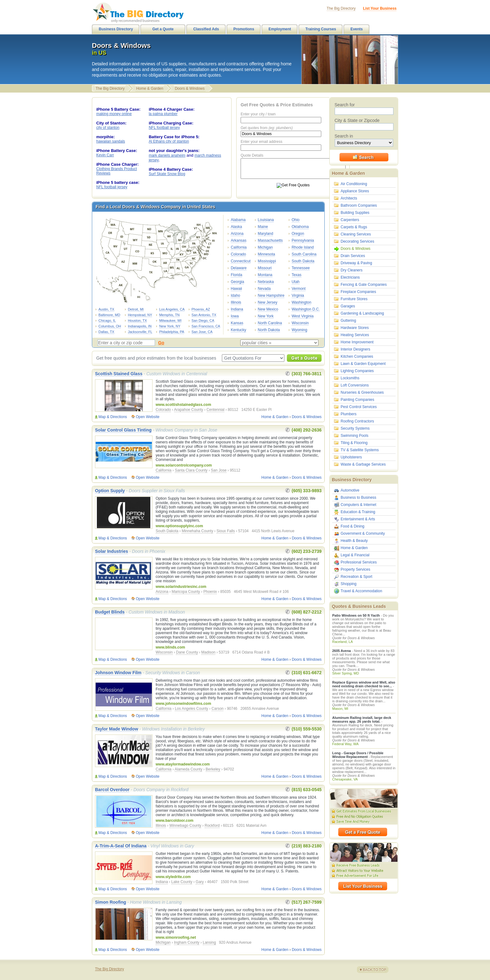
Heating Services (355, 335)
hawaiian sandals (111, 141)
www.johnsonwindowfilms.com (183, 704)
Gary (200, 882)
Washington (301, 302)
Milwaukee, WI (170, 321)
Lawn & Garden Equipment (363, 364)
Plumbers (349, 414)
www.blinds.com (170, 647)
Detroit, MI (136, 309)
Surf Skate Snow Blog (167, 174)
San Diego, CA (203, 321)
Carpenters (350, 220)
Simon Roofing (111, 902)
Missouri (265, 268)
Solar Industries (112, 551)
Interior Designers (355, 349)
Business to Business (358, 498)
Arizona (237, 234)
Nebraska (266, 282)
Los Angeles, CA (172, 309)
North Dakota (269, 330)
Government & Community (363, 533)
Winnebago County (185, 826)
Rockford (212, 826)
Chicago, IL (107, 321)
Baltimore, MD (109, 315)
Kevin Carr (105, 155)
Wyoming (299, 330)
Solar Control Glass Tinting (123, 430)
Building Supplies (355, 213)
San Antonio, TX (204, 315)
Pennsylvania (303, 240)
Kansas (237, 323)
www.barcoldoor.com (175, 821)
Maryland (265, 234)
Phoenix (210, 592)
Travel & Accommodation (361, 591)
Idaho (235, 296)
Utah (295, 282)
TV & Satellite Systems (360, 450)
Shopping (349, 584)
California (239, 247)
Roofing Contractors (357, 421)
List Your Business (380, 8)
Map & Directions (113, 417)
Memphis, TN (169, 315)
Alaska (236, 227)
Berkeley (213, 769)
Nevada (264, 289)
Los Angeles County (191, 709)
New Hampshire (271, 296)
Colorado (238, 254)
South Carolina (304, 254)
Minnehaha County (197, 531)
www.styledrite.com (173, 877)
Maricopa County (186, 592)
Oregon (298, 234)
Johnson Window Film (118, 673)
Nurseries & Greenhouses (362, 392)
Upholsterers (351, 457)
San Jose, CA (202, 332)
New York (266, 316)
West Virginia (302, 316)
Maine (263, 227)
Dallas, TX (106, 332)
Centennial (215, 410)
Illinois (236, 302)
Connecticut (240, 261)
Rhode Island (303, 247)
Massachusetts (270, 240)
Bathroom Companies (359, 205)
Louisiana (266, 220)
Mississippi (267, 261)
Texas (296, 275)
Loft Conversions (355, 385)
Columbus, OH (110, 326)
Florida (236, 275)
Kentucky (238, 330)
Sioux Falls (226, 531)
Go (161, 343)
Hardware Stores (355, 328)
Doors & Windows (190, 88)
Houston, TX (137, 321)
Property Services (355, 569)
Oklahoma (300, 227)
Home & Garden (150, 88)
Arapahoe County (189, 410)
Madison (208, 652)
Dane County (187, 652)
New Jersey (268, 302)
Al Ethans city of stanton (169, 141)
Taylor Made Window (117, 729)
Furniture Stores (354, 299)
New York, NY (170, 326)
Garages (348, 306)
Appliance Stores (355, 191)
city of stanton (108, 128)
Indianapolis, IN (140, 326)
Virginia (298, 296)
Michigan (265, 247)
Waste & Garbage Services (363, 464)
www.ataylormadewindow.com (183, 764)
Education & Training (358, 512)
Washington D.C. (306, 309)
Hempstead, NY (140, 315)
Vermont (299, 289)
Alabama (238, 220)
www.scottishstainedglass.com (183, 405)
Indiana (237, 309)
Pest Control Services (359, 407)
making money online (114, 114)
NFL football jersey (112, 187)
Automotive (350, 490)
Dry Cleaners (352, 270)
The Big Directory (110, 88)
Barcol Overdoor (112, 790)
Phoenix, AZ (201, 309)
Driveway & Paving (356, 263)
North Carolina (270, 323)
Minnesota (266, 254)
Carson (218, 709)
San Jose (219, 470)
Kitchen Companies (357, 356)
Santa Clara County (191, 470)
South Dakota (303, 261)
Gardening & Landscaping (362, 313)
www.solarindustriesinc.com (181, 587)
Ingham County (187, 942)
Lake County (182, 882)
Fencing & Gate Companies (364, 285)
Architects (349, 198)
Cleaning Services (356, 234)
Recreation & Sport (356, 577)
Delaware (239, 268)
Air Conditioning (354, 184)
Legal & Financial (355, 555)
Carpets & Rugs (354, 227)
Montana (265, 275)
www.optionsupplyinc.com (179, 526)
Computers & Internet (358, 505)
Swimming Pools (355, 436)
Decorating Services (357, 241)
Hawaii (236, 289)
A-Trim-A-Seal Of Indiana (121, 846)
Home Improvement (357, 342)
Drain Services (353, 256)
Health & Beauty (354, 541)
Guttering (348, 321)
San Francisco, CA (206, 326)
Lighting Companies (357, 371)
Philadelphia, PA (172, 332)
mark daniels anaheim (167, 155)
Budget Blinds (110, 612)
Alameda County (189, 769)
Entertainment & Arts (358, 519)
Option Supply (110, 491)
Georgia (237, 282)
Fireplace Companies (358, 292)
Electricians (350, 277)
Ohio (295, 220)
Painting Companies (357, 400)
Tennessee (301, 268)
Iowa (235, 316)
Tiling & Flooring (354, 443)
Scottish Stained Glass (119, 374)
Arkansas (238, 240)
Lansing (209, 942)
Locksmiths (350, 378)
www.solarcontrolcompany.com (184, 465)
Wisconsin (300, 323)
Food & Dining (352, 526)
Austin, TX (106, 309)
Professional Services (359, 562)
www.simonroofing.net (176, 937)
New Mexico (268, 309)
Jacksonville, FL (140, 332)
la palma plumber (163, 114)
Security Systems (355, 428)
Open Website (147, 417)
